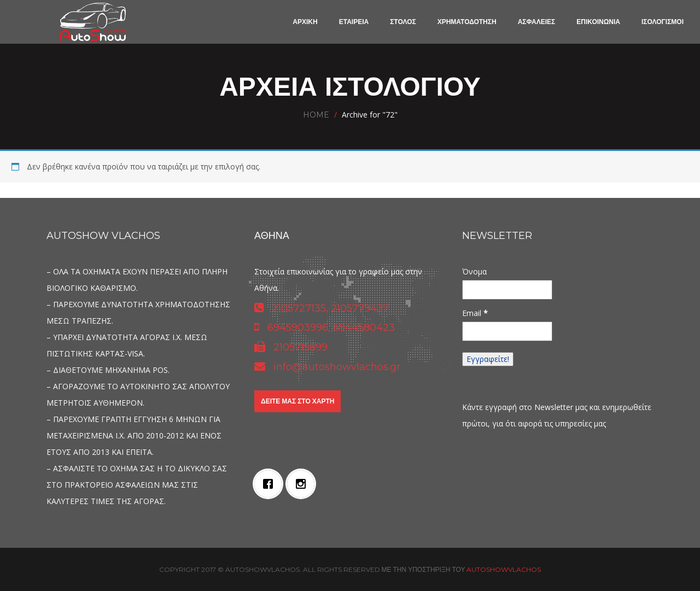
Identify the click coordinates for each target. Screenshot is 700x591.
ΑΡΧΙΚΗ (305, 22)
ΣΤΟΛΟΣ (403, 22)
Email (475, 313)
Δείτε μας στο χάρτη (297, 401)
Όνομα (474, 271)
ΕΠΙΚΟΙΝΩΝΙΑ (598, 22)
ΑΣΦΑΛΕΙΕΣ (537, 22)
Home (316, 115)
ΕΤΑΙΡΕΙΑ (354, 22)
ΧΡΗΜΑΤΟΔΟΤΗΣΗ (467, 22)
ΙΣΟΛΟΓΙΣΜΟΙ (663, 22)
